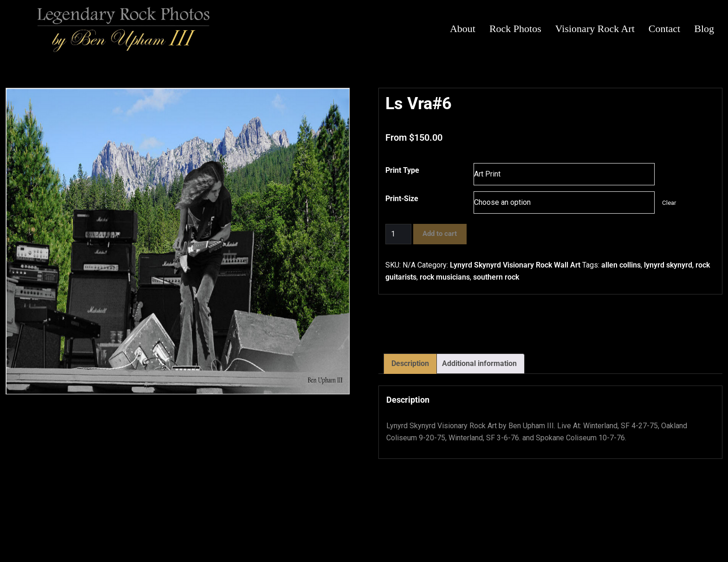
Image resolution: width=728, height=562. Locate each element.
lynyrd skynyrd (668, 265)
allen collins (621, 265)
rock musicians (445, 277)
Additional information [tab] (479, 363)
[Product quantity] (398, 234)
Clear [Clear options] (669, 203)
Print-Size (402, 199)
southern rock (496, 277)
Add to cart (440, 234)
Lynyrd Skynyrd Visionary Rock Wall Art (515, 265)
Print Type (402, 170)
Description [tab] (410, 363)
